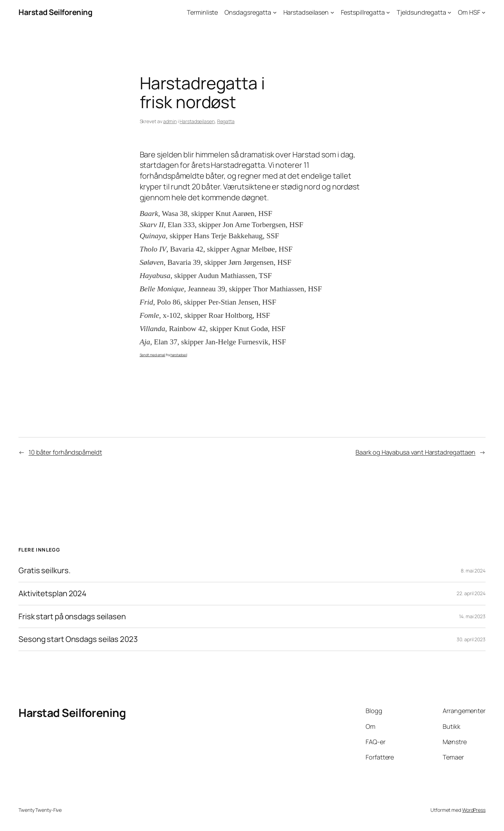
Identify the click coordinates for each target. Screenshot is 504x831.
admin (170, 121)
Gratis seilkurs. (44, 571)
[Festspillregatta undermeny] (388, 12)
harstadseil (179, 355)
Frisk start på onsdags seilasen (72, 617)
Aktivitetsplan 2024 (52, 594)
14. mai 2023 (472, 616)
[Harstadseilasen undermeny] (332, 12)
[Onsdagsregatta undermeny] (275, 12)
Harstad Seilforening (55, 12)
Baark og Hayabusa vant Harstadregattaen (415, 452)
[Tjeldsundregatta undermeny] (449, 12)
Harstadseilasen (197, 121)
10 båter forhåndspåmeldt (65, 452)
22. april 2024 (471, 593)
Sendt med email (153, 355)
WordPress (474, 810)
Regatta (226, 121)
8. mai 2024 (473, 571)
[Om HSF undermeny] (484, 12)
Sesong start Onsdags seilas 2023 (78, 639)
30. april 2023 (471, 639)
